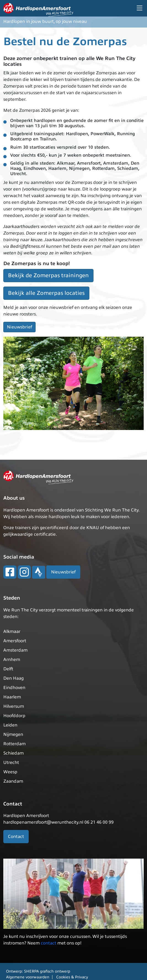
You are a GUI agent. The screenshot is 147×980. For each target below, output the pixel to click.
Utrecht (11, 763)
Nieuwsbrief (19, 327)
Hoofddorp (14, 716)
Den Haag (14, 678)
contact (49, 943)
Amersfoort (15, 641)
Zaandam (13, 781)
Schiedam (14, 753)
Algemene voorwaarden (28, 977)
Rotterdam (14, 744)
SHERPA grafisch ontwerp (47, 971)
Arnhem (12, 660)
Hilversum (14, 706)
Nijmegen (13, 734)
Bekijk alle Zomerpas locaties (46, 293)
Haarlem (12, 697)
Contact (16, 837)
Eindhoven (14, 688)
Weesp (10, 772)
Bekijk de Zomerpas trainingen (48, 275)
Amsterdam (15, 650)
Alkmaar (12, 631)
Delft (8, 669)
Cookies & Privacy (72, 977)
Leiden (10, 725)
